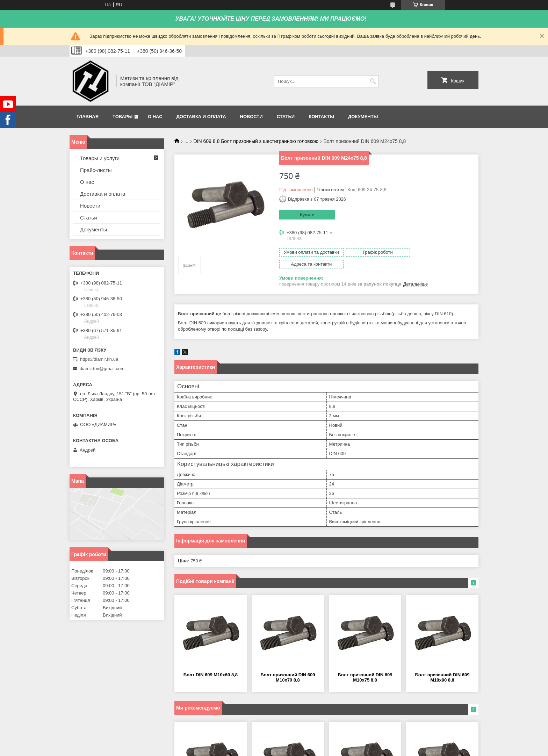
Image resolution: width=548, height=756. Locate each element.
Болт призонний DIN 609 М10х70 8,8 (288, 665)
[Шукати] (373, 81)
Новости (251, 117)
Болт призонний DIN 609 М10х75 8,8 (365, 665)
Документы (363, 117)
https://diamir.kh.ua (99, 359)
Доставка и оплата (201, 117)
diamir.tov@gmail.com (102, 369)
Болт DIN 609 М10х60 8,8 (211, 663)
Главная (88, 117)
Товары (122, 117)
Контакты (321, 117)
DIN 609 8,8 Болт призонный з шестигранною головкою (256, 141)
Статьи (286, 117)
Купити (307, 215)
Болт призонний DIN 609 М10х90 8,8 (442, 665)
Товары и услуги (100, 158)
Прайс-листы (96, 170)
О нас (155, 117)
